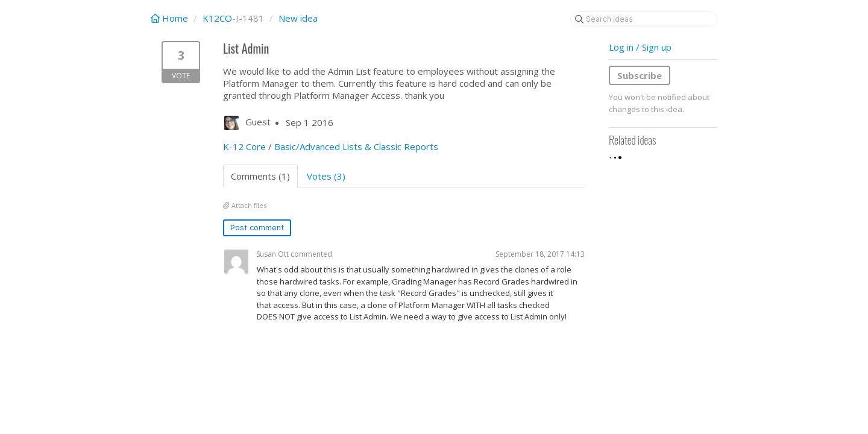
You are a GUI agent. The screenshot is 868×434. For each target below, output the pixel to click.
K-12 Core (244, 146)
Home (171, 18)
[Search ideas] (644, 19)
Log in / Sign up (640, 47)
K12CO (217, 18)
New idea (298, 18)
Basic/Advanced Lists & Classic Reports (356, 146)
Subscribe (640, 75)
